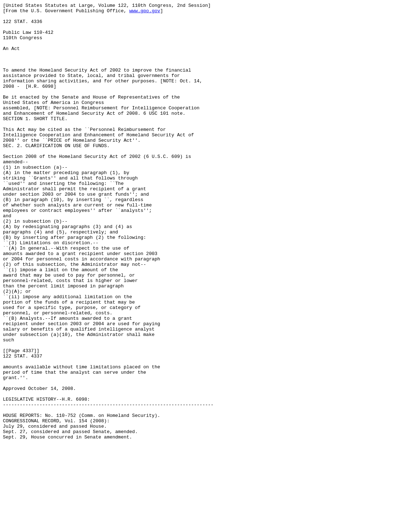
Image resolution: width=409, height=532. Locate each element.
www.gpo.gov (145, 13)
